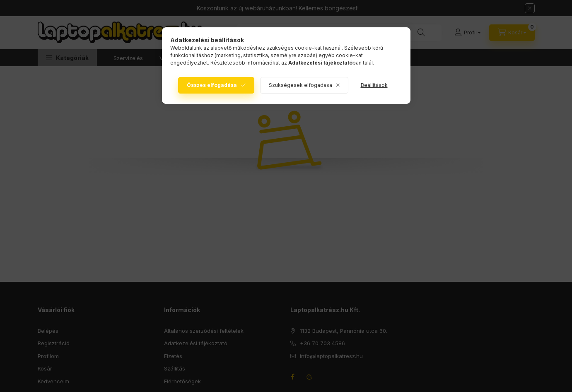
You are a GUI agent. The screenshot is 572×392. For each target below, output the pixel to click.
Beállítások (374, 85)
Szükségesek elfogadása (300, 85)
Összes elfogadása (212, 85)
